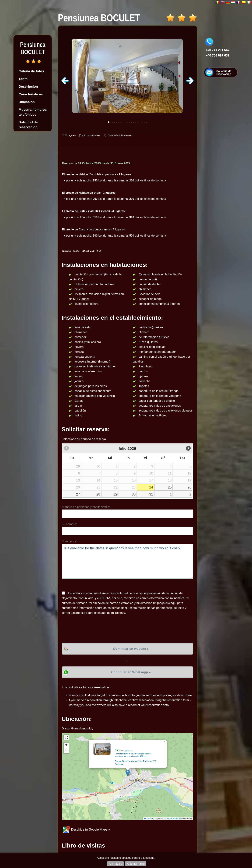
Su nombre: (69, 524)
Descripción (28, 87)
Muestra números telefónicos (33, 112)
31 (151, 494)
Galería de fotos (31, 71)
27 (78, 494)
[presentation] (88, 629)
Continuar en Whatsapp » (131, 672)
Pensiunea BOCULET (33, 48)
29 (116, 494)
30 (134, 494)
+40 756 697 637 (218, 55)
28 (98, 494)
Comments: (69, 541)
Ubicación (27, 102)
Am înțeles (115, 864)
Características (31, 94)
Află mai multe (136, 864)
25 (170, 487)
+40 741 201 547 (218, 50)
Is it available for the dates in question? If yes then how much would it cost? (127, 561)
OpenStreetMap (174, 819)
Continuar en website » (131, 649)
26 (189, 487)
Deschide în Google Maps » (86, 830)
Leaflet (148, 819)
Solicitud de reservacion (28, 125)
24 (151, 487)
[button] (128, 773)
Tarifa (23, 79)
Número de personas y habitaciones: (86, 507)
